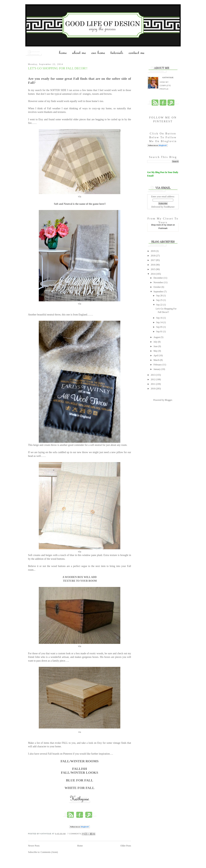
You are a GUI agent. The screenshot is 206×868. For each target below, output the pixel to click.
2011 (153, 384)
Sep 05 (160, 327)
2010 (153, 389)
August (157, 337)
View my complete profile (165, 86)
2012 (153, 379)
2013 (153, 375)
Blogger (168, 400)
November (159, 282)
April (156, 355)
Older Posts (126, 846)
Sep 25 (160, 300)
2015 (153, 269)
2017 (153, 260)
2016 (153, 265)
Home (80, 846)
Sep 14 (160, 322)
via (80, 732)
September (159, 292)
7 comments (74, 834)
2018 (153, 256)
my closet (168, 225)
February (158, 365)
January (157, 369)
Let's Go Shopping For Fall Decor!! (58, 68)
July (156, 342)
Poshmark (163, 228)
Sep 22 (160, 305)
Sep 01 (160, 331)
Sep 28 (160, 296)
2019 (153, 251)
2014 (153, 274)
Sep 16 (160, 318)
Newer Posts (34, 846)
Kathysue (168, 78)
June (156, 346)
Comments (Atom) (49, 852)
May (156, 351)
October (158, 287)
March (157, 360)
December (159, 278)
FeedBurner (169, 207)
